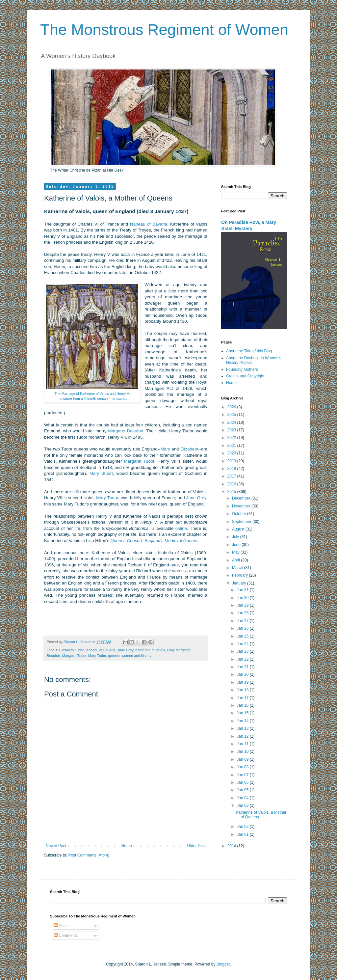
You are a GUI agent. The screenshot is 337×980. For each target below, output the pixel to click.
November (242, 506)
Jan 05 (243, 790)
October (240, 514)
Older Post (196, 846)
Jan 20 (243, 674)
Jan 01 (243, 834)
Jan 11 (243, 744)
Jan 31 (243, 590)
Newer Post (56, 846)
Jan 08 (243, 767)
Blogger (223, 964)
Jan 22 (243, 659)
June (237, 545)
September (242, 522)
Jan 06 (243, 782)
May (236, 552)
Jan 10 (243, 751)
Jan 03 (243, 805)
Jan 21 (243, 667)
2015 (232, 492)
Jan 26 (243, 628)
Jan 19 (243, 682)
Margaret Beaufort (126, 431)
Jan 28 (243, 613)
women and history (137, 656)
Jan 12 (243, 736)
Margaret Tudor (139, 461)
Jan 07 (243, 775)
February (240, 575)
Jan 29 (243, 605)
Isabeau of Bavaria (149, 224)
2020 (232, 453)
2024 (232, 422)
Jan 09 (243, 759)
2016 (232, 484)
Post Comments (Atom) (89, 855)
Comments (66, 936)
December (242, 498)
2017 (232, 476)
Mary (165, 449)
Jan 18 (243, 690)
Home (127, 846)
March (238, 568)
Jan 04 (243, 798)
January (240, 583)
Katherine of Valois (150, 650)
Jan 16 (243, 705)
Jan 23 (243, 651)
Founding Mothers (242, 369)
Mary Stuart (101, 473)
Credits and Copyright (245, 376)
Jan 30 (243, 598)
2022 (232, 438)
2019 (232, 461)
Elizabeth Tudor (71, 650)
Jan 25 (243, 636)
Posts (61, 926)
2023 (232, 430)
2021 (232, 446)
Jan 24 (243, 644)
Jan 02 (243, 827)
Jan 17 (243, 698)
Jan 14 (243, 721)
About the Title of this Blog (249, 351)
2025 (232, 415)
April (236, 560)
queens (114, 656)
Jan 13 (243, 728)
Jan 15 (243, 713)
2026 (232, 407)
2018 (232, 469)
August (239, 529)
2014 (232, 846)
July (236, 537)
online (181, 528)
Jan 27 (243, 621)
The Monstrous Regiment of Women (164, 29)
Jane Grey (196, 498)
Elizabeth (189, 449)
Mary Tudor (107, 498)
